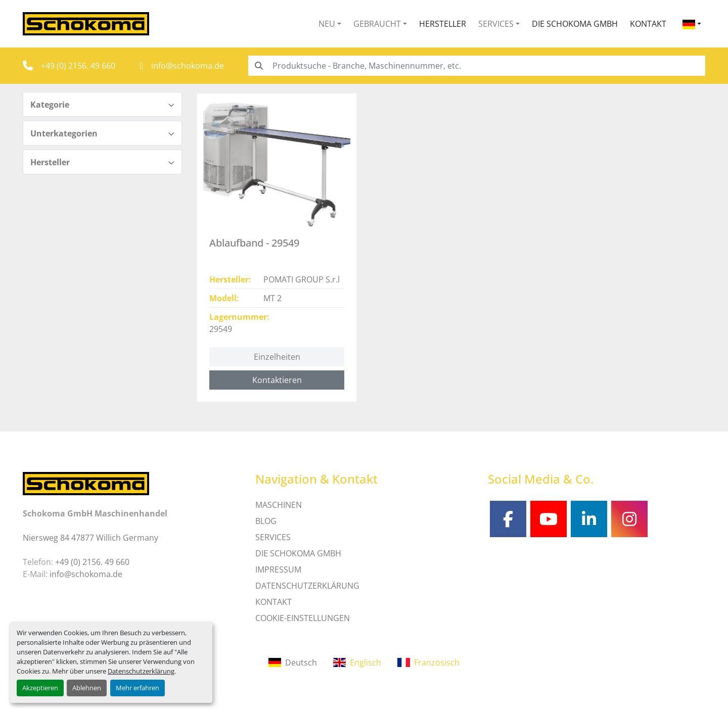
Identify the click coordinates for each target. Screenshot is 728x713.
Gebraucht (377, 24)
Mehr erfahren (138, 688)
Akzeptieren (40, 688)
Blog (266, 521)
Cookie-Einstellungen (303, 618)
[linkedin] (589, 519)
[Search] (477, 66)
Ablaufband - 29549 (254, 243)
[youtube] (549, 519)
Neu (327, 24)
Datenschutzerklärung (141, 671)
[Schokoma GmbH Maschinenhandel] (86, 483)
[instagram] (629, 519)
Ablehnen (87, 688)
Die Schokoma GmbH (575, 24)
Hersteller (443, 24)
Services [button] (496, 24)
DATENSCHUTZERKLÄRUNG (307, 586)
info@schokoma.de (188, 66)
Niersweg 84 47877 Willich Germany (90, 538)
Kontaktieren (277, 380)
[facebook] (508, 519)
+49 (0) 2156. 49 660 (78, 66)
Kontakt (648, 24)
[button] (330, 24)
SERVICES (273, 537)
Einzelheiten (277, 357)
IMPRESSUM (278, 569)
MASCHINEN (279, 505)
